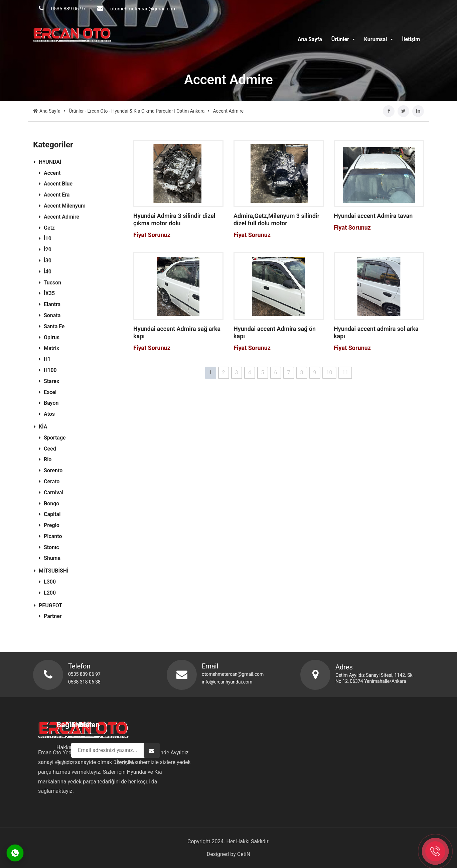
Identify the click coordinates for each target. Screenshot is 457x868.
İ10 (45, 238)
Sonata (50, 315)
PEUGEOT (48, 605)
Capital (50, 514)
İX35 (47, 293)
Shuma (50, 558)
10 (329, 373)
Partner (50, 616)
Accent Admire (59, 217)
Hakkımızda (215, 748)
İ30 (45, 261)
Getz (47, 228)
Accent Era (54, 195)
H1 (45, 359)
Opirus (49, 337)
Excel (48, 392)
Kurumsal (378, 39)
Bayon (49, 403)
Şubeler (210, 763)
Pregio (49, 525)
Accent (50, 173)
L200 (47, 593)
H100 (48, 370)
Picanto (50, 536)
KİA (41, 427)
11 (345, 373)
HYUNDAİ (48, 162)
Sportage (52, 438)
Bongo (49, 504)
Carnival (51, 492)
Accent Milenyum (62, 206)
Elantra (50, 304)
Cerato (49, 481)
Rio (45, 459)
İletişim (411, 39)
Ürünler (343, 39)
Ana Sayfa (310, 39)
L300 (47, 582)
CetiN (244, 854)
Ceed (47, 449)
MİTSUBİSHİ (51, 571)
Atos (47, 414)
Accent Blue (56, 184)
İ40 (45, 272)
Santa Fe (52, 326)
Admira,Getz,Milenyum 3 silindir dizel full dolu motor (276, 219)
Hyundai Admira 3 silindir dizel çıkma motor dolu (174, 219)
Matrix (49, 348)
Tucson (50, 283)
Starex (49, 381)
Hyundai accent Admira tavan (373, 216)
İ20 (45, 250)
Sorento (51, 470)
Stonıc (49, 547)
